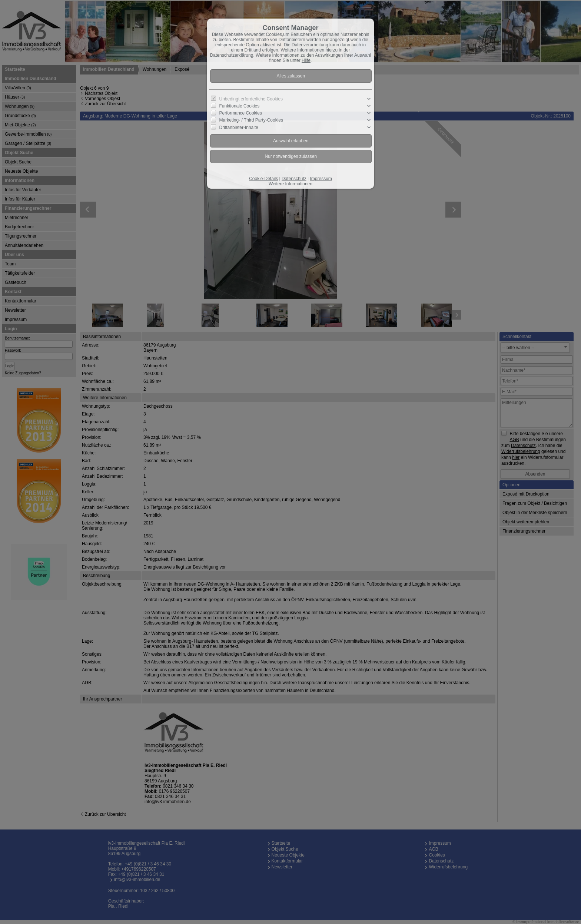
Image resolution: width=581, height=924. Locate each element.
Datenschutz (294, 179)
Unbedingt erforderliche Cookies (251, 99)
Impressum (321, 179)
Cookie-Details (263, 179)
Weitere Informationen (290, 184)
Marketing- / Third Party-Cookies (251, 120)
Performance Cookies (241, 113)
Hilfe (306, 60)
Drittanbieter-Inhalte (239, 127)
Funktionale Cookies (240, 106)
